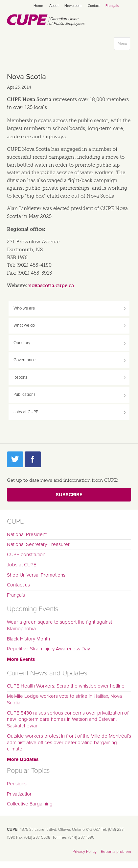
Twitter (15, 459)
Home (38, 6)
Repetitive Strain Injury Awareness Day (48, 649)
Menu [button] (124, 45)
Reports (21, 377)
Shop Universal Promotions (36, 575)
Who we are (24, 308)
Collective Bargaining (30, 804)
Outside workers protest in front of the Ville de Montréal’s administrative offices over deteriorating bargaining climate (69, 743)
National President (27, 534)
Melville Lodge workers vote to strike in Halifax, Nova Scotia (64, 699)
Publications (24, 394)
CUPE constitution (26, 555)
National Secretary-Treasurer (38, 544)
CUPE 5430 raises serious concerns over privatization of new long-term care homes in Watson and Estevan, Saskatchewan (68, 719)
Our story (22, 343)
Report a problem (116, 852)
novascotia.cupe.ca (51, 285)
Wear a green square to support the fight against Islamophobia (59, 625)
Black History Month (28, 639)
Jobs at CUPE (26, 412)
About (54, 6)
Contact (94, 6)
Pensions (17, 784)
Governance (24, 360)
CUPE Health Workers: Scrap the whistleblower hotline (66, 686)
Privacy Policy (85, 852)
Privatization (20, 794)
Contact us (18, 585)
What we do (24, 325)
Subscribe (69, 495)
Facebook (33, 459)
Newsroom (73, 6)
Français (112, 6)
